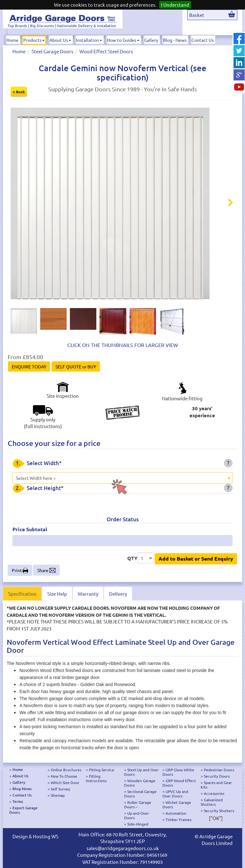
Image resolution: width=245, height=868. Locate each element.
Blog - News (175, 40)
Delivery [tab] (118, 594)
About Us (60, 40)
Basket (197, 15)
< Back (19, 92)
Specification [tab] (22, 594)
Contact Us (203, 40)
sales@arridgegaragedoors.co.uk (123, 848)
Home (12, 40)
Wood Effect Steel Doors (106, 51)
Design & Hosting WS (35, 836)
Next (226, 203)
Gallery (151, 40)
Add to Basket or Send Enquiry (196, 559)
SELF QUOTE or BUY (76, 366)
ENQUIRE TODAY (29, 366)
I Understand (175, 5)
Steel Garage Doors (52, 51)
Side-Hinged (138, 824)
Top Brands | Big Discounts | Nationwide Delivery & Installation (62, 26)
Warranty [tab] (88, 594)
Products (34, 40)
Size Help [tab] (57, 594)
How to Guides (123, 40)
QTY (132, 558)
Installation (89, 40)
